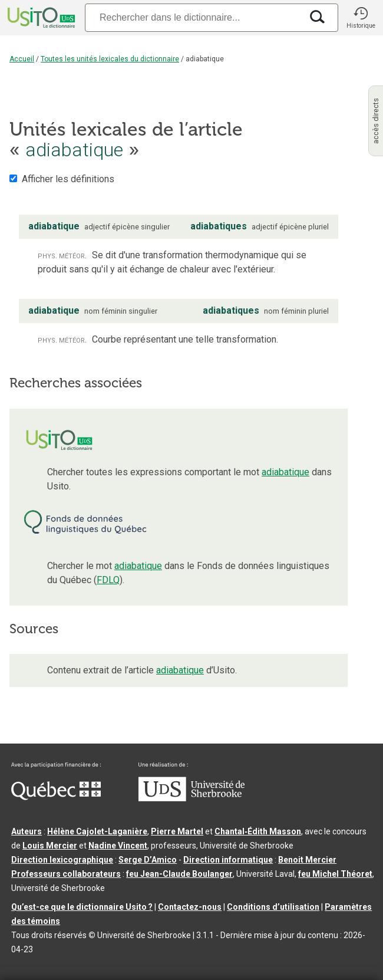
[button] (361, 18)
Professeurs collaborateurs (66, 874)
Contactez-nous (190, 907)
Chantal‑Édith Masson (258, 831)
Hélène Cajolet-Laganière (97, 831)
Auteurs (27, 831)
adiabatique (285, 472)
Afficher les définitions (68, 179)
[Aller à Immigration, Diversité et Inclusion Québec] (56, 797)
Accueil (22, 59)
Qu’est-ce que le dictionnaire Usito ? (82, 907)
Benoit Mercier (307, 860)
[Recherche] (193, 17)
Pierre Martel (177, 831)
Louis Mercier (50, 846)
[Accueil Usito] (40, 18)
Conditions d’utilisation (273, 907)
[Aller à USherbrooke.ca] (191, 798)
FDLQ (108, 580)
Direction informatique (228, 860)
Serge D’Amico (148, 860)
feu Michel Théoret (335, 874)
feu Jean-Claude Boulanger (179, 874)
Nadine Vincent (118, 846)
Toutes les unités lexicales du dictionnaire (110, 59)
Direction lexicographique (62, 860)
